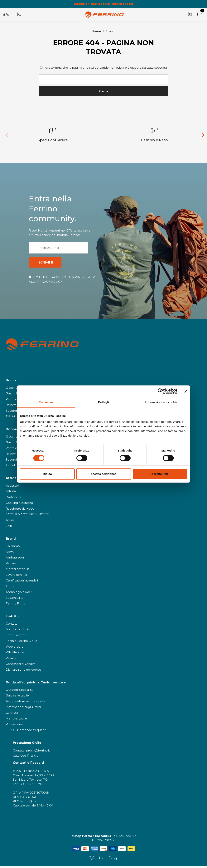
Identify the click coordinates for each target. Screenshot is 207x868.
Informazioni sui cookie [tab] (161, 402)
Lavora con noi (16, 577)
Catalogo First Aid (26, 758)
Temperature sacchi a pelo (25, 703)
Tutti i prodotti (16, 588)
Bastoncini (13, 499)
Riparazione (14, 726)
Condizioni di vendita (21, 666)
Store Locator (16, 637)
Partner (11, 565)
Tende (10, 522)
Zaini (9, 528)
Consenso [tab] (46, 402)
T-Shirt (10, 418)
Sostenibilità (14, 600)
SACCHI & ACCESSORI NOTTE (27, 516)
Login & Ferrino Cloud (22, 643)
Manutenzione (16, 720)
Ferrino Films (15, 605)
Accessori (13, 487)
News (10, 554)
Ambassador (15, 559)
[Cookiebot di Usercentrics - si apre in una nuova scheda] (160, 391)
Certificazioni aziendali (22, 582)
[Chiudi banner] (186, 391)
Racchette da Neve (20, 510)
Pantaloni (13, 401)
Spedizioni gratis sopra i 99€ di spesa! (103, 4)
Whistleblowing (17, 654)
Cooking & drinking (19, 505)
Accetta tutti (160, 474)
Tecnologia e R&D (19, 594)
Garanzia (12, 715)
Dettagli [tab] (103, 402)
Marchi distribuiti (18, 571)
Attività (11, 493)
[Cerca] (19, 15)
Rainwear (13, 407)
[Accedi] (190, 15)
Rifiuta (47, 474)
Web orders (14, 648)
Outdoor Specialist (19, 692)
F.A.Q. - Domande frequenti (26, 732)
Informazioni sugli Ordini (23, 709)
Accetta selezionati (103, 474)
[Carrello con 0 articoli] (199, 15)
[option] (53, 135)
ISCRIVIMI (46, 264)
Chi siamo (13, 548)
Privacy (11, 660)
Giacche (12, 390)
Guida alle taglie (17, 697)
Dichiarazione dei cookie (23, 671)
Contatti (12, 625)
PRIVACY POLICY (50, 284)
